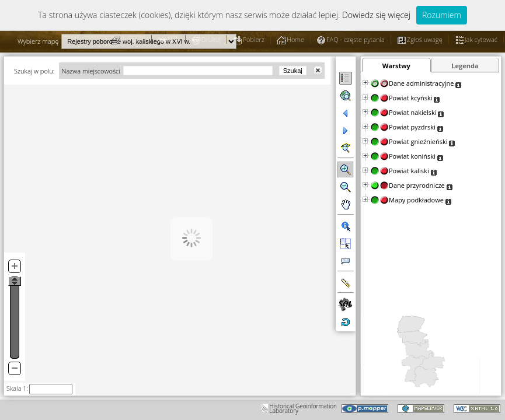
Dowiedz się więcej (376, 15)
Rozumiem (442, 15)
